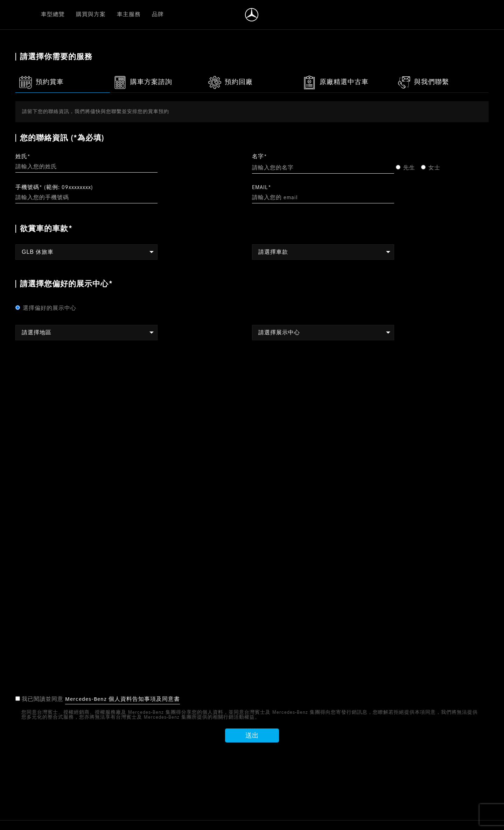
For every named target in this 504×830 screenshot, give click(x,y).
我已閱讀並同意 (98, 699)
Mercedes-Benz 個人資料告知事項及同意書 (123, 699)
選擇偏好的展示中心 (46, 308)
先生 (405, 168)
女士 (431, 168)
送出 (252, 736)
